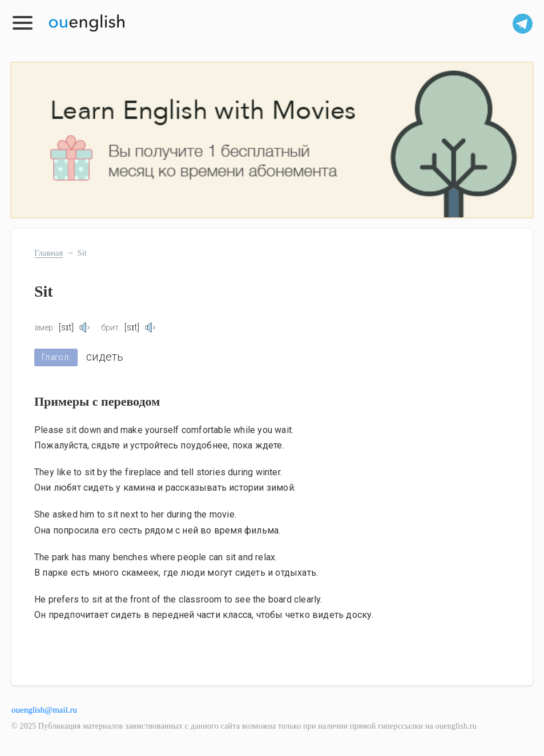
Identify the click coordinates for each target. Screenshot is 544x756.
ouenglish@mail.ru (44, 710)
